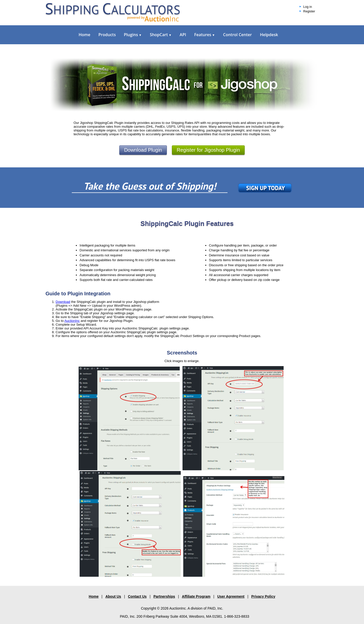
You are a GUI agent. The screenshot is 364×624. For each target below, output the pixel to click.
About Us (113, 596)
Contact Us (137, 596)
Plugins (133, 35)
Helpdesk (269, 35)
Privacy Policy (263, 596)
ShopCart (161, 35)
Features (204, 35)
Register (309, 11)
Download (63, 302)
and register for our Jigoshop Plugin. (106, 321)
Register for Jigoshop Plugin (208, 150)
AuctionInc (72, 321)
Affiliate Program (196, 596)
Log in (308, 7)
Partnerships (164, 596)
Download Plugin (143, 150)
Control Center (237, 35)
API (183, 35)
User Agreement (231, 596)
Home (84, 35)
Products (107, 35)
